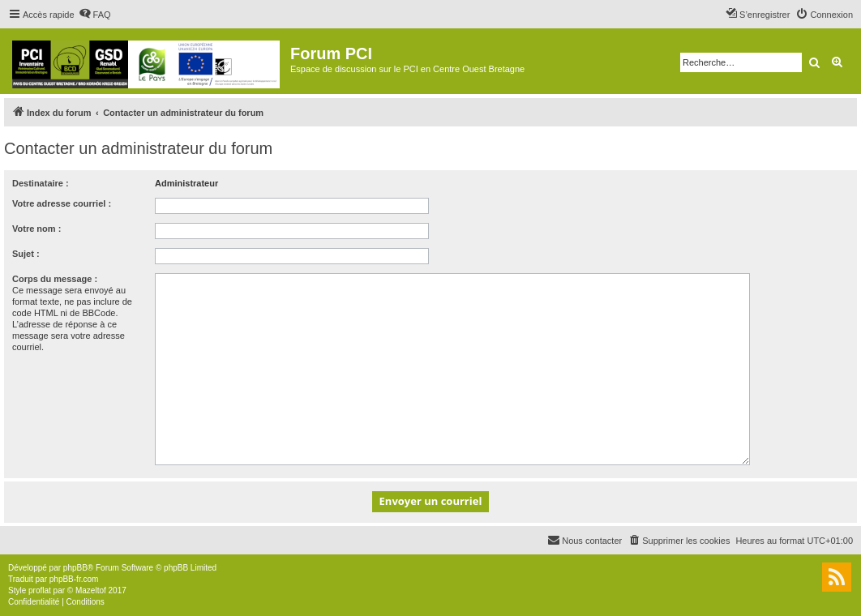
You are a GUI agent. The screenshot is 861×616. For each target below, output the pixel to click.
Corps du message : (55, 279)
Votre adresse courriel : (62, 203)
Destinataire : (41, 183)
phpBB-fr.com (74, 579)
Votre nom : (36, 229)
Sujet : (26, 254)
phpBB (75, 568)
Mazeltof (91, 590)
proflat (40, 590)
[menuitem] (95, 15)
